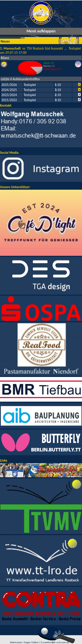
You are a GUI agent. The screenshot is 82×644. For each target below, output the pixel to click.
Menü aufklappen (41, 31)
